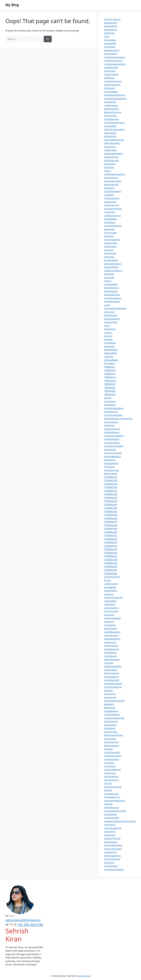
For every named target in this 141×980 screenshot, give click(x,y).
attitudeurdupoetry (114, 129)
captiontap (110, 773)
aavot (107, 305)
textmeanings (112, 470)
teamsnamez (111, 178)
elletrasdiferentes (114, 154)
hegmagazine (111, 677)
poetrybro (110, 188)
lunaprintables (112, 443)
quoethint (109, 346)
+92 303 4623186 (30, 924)
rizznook (109, 663)
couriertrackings (113, 81)
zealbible (109, 195)
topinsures (110, 71)
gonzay (108, 783)
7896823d (109, 367)
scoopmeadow (112, 714)
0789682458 (111, 560)
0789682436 (111, 487)
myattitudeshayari (114, 408)
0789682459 (111, 563)
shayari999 (110, 43)
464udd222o (111, 350)
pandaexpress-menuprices (118, 418)
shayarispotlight (113, 666)
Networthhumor (113, 112)
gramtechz (110, 825)
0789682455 (111, 549)
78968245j (110, 388)
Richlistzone (111, 116)
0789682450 (111, 532)
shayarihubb (111, 322)
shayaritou (110, 147)
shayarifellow (111, 267)
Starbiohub (110, 450)
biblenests (110, 708)
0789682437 (111, 491)
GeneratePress (84, 976)
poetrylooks (111, 628)
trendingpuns (111, 776)
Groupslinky (111, 814)
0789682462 (111, 573)
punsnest (109, 763)
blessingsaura (112, 745)
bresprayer (110, 164)
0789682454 (111, 546)
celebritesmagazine (115, 174)
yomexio (109, 250)
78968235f (110, 374)
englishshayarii (112, 429)
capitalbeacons (112, 632)
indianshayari (111, 157)
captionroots (111, 584)
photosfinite (111, 30)
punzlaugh (110, 766)
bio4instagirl (111, 291)
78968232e (110, 370)
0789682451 (111, 535)
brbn (107, 37)
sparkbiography (113, 191)
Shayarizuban (111, 74)
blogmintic (110, 329)
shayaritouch (111, 422)
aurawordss (110, 725)
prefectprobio (112, 109)
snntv (107, 326)
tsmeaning (110, 694)
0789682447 (111, 522)
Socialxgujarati (112, 240)
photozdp (109, 277)
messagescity (111, 463)
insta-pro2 (110, 312)
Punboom (109, 467)
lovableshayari (112, 432)
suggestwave (111, 711)
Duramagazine (112, 859)
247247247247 (112, 577)
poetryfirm (110, 831)
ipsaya (108, 171)
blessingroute (112, 160)
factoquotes (111, 233)
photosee (109, 863)
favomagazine (112, 673)
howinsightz (111, 670)
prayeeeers (110, 739)
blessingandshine (114, 735)
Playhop (108, 804)
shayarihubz (111, 732)
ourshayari (110, 401)
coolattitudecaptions (115, 64)
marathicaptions (113, 298)
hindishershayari (113, 61)
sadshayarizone (113, 215)
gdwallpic (109, 704)
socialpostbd (111, 67)
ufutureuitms (111, 646)
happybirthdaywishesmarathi (120, 821)
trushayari (110, 212)
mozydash (110, 47)
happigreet (110, 102)
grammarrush (112, 205)
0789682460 (111, 567)
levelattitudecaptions (115, 98)
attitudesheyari (112, 639)
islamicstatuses (112, 85)
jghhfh (108, 398)
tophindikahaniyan (114, 140)
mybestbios (110, 601)
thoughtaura (111, 412)
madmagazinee (112, 618)
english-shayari (112, 19)
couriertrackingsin (114, 869)
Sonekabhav (111, 26)
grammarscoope (113, 453)
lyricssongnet (111, 611)
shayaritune (111, 852)
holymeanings (112, 439)
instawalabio (111, 284)
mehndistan (111, 656)
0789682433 (111, 477)
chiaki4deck (110, 653)
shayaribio (110, 835)
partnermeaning (113, 209)
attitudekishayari (113, 684)
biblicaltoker (111, 842)
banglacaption (112, 50)
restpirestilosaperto (115, 57)
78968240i (110, 384)
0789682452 (111, 539)
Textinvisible (111, 243)
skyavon (109, 749)
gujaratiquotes (112, 295)
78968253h (110, 381)
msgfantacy (110, 246)
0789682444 (111, 515)
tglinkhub (109, 33)
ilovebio (108, 339)
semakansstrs (112, 780)
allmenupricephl (113, 849)
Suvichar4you (111, 635)
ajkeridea (109, 274)
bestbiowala (111, 219)
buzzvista (109, 167)
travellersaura (112, 649)
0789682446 (111, 518)
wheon (108, 281)
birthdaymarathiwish (115, 308)
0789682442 (111, 508)
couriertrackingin (113, 415)
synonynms (110, 697)
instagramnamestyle (115, 811)
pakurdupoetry (112, 143)
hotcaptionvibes (113, 181)
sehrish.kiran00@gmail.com (23, 920)
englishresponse (113, 687)
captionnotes (111, 105)
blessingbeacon (113, 456)
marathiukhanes (113, 226)
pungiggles (110, 587)
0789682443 (111, 511)
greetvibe (109, 229)
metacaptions (112, 742)
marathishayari (112, 752)
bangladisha (111, 54)
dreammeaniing (113, 787)
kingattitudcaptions (115, 95)
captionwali (110, 150)
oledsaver (109, 425)
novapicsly (110, 460)
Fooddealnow (111, 794)
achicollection (112, 608)
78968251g (110, 377)
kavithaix (109, 236)
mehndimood (111, 807)
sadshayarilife (112, 818)
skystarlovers (111, 721)
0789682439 (111, 498)
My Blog (12, 5)
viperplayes (110, 202)
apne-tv (108, 336)
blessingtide (111, 474)
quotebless (110, 343)
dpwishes (109, 257)
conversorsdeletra (114, 436)
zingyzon (109, 594)
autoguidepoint (113, 770)
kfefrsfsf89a (111, 353)
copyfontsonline (113, 756)
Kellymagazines (113, 856)
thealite (108, 790)
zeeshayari (110, 604)
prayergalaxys (112, 759)
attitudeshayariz (113, 264)
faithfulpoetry (112, 288)
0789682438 (111, 494)
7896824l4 (110, 394)
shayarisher (110, 253)
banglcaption (111, 260)
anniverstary (111, 866)
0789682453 (111, 542)
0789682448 (111, 525)
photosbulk (110, 133)
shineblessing (112, 119)
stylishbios (110, 222)
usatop (108, 332)
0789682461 (111, 570)
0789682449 (111, 529)
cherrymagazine (113, 828)
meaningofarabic (113, 845)
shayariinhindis (112, 838)
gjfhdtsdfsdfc (111, 360)
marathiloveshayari (114, 122)
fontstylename (112, 301)
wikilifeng (109, 78)
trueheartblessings (114, 718)
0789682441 (111, 505)
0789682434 (111, 480)
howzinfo (109, 622)
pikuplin (108, 690)
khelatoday (110, 40)
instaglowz (110, 728)
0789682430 (111, 501)
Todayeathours (112, 797)
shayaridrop (111, 591)
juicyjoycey (110, 625)
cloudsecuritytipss (114, 446)
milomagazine (112, 198)
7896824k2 (110, 391)
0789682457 (111, 556)
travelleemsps (112, 680)
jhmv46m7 (110, 363)
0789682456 (111, 553)
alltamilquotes (112, 659)
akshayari (109, 615)
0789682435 (111, 484)
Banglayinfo (111, 23)
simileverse (110, 642)
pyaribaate (110, 405)
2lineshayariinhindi (114, 701)
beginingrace (111, 184)
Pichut (108, 580)
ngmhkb (109, 357)
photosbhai (110, 136)
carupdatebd (111, 92)
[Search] (48, 39)
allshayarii (110, 88)
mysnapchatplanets (115, 801)
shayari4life (110, 126)
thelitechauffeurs (113, 271)
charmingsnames (113, 597)
